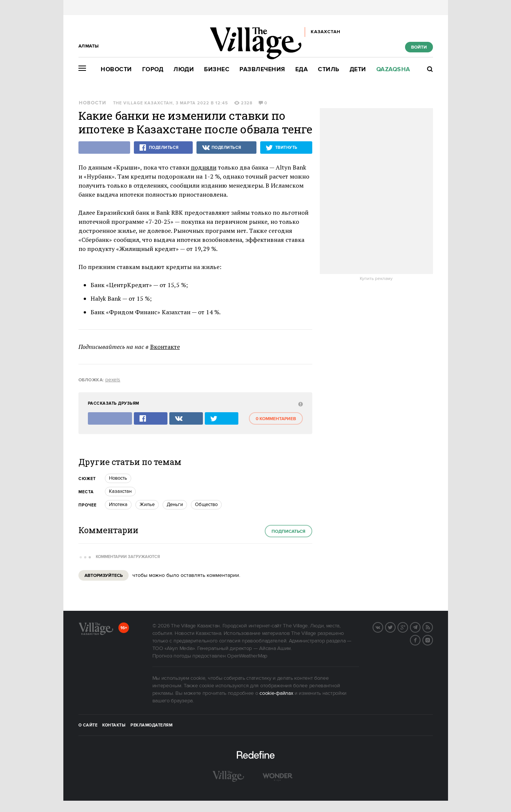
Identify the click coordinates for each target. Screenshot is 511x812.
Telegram (420, 627)
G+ (408, 627)
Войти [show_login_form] (419, 47)
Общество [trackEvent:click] (206, 505)
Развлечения (262, 70)
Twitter (395, 627)
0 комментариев (276, 419)
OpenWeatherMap (247, 656)
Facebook (420, 639)
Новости (116, 70)
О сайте (88, 725)
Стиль (329, 70)
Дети (358, 70)
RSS (433, 627)
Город (153, 70)
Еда (302, 70)
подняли (204, 167)
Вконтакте (165, 347)
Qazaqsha (393, 70)
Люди (184, 70)
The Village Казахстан (143, 103)
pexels (113, 380)
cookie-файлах (276, 693)
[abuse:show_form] (300, 404)
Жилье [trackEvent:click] (147, 505)
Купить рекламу (376, 279)
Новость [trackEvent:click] (118, 478)
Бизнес (217, 70)
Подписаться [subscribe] (288, 531)
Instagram (433, 639)
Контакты (114, 725)
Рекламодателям (151, 725)
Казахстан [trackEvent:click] (120, 491)
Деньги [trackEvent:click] (175, 505)
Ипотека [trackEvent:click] (118, 505)
